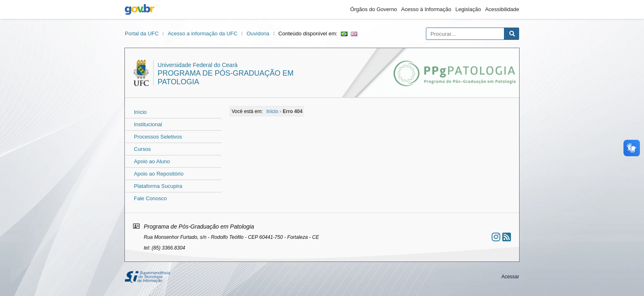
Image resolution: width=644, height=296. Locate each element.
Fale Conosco (150, 198)
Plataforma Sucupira (158, 186)
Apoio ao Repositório (159, 174)
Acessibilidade (502, 9)
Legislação (468, 9)
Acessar (510, 277)
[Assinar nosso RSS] (507, 237)
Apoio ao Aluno (152, 161)
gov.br (140, 9)
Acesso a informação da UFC (202, 34)
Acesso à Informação (426, 9)
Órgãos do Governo (373, 9)
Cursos (142, 149)
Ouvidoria (258, 34)
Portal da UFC (142, 34)
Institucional (148, 124)
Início (140, 112)
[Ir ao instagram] (496, 237)
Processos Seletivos (158, 137)
